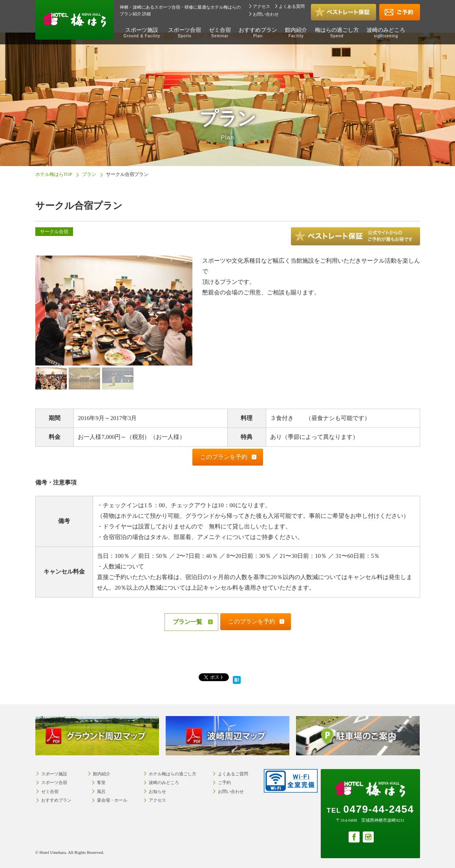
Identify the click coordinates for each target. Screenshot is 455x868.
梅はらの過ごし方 (337, 33)
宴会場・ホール (112, 800)
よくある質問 (292, 6)
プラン (89, 175)
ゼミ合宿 (220, 33)
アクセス (261, 6)
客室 (101, 782)
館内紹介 (296, 33)
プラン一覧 (187, 622)
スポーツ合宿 (185, 33)
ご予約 (224, 782)
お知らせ (157, 791)
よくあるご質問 (233, 774)
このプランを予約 (224, 457)
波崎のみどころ (386, 33)
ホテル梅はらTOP (54, 175)
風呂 (101, 791)
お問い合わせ (266, 14)
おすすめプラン (258, 33)
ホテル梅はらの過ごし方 (173, 774)
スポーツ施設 (142, 33)
